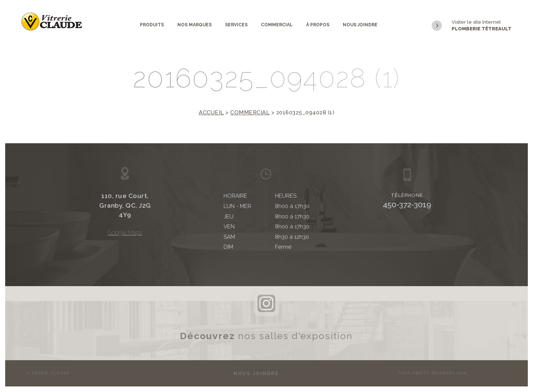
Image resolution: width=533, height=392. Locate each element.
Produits (152, 25)
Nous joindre (360, 25)
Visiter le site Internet (472, 26)
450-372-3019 (407, 205)
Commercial (277, 25)
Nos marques (195, 25)
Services (236, 25)
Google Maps (125, 233)
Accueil (211, 113)
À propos (318, 25)
